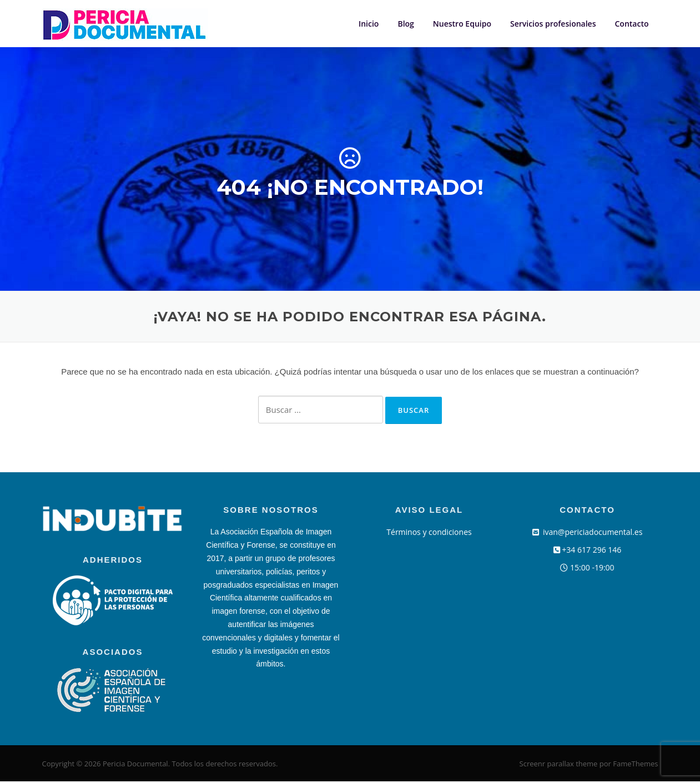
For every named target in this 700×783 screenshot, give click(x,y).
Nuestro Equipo (462, 24)
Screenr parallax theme (559, 765)
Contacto (631, 24)
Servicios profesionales (553, 24)
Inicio (369, 24)
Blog (406, 24)
